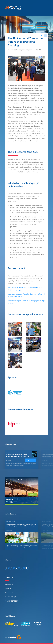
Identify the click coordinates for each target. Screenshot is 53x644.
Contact (8, 589)
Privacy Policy (10, 597)
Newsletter (9, 593)
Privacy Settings (11, 601)
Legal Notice (10, 584)
